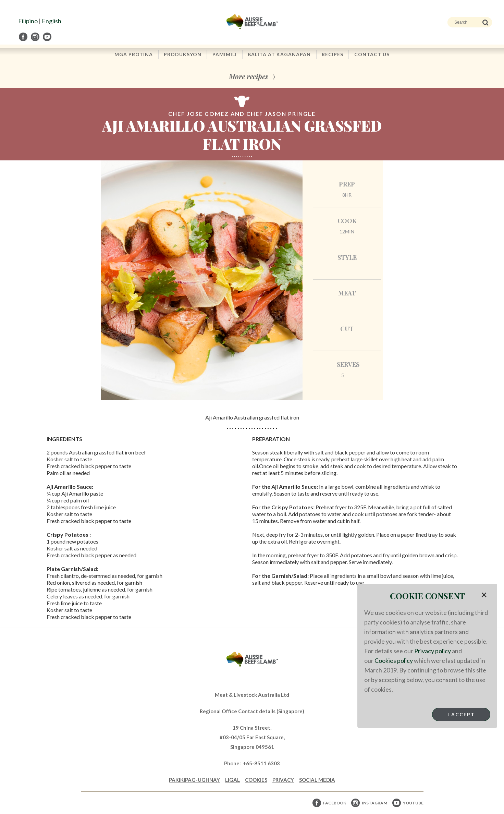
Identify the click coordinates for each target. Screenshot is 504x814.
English (52, 21)
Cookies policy (394, 660)
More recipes (248, 76)
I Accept (461, 714)
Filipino (28, 21)
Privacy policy (433, 651)
